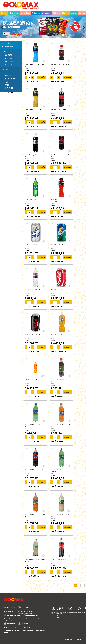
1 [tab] (56, 35)
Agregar (42, 77)
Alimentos (47, 13)
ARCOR (6, 73)
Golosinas (25, 13)
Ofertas (4, 13)
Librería (66, 13)
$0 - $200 (7, 55)
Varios (74, 13)
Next (83, 27)
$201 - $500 (7, 58)
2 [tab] (59, 35)
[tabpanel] (43, 26)
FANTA (6, 82)
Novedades (14, 13)
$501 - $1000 (8, 61)
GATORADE (7, 88)
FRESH (6, 85)
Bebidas (57, 13)
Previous (3, 27)
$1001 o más (8, 64)
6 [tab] (74, 35)
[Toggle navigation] (82, 5)
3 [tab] (63, 35)
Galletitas (36, 13)
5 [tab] (70, 35)
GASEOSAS (7, 46)
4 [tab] (66, 35)
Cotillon (82, 13)
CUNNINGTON (9, 79)
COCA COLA (7, 76)
